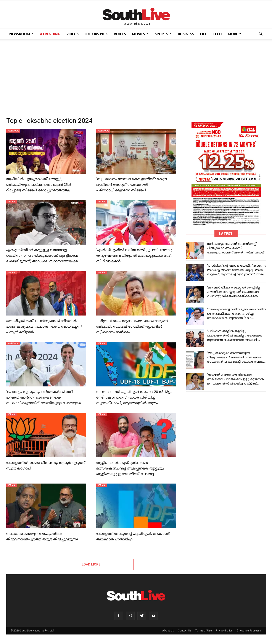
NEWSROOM (21, 34)
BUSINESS (186, 34)
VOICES (120, 34)
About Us (168, 631)
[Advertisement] (136, 77)
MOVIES (140, 34)
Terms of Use (204, 631)
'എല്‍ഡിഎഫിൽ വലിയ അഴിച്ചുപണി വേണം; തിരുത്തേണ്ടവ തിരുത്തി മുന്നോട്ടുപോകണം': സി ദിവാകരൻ (134, 256)
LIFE (203, 34)
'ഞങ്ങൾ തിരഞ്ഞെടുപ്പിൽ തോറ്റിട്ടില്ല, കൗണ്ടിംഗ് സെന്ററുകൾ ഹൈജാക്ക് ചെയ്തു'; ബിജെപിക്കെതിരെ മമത (234, 292)
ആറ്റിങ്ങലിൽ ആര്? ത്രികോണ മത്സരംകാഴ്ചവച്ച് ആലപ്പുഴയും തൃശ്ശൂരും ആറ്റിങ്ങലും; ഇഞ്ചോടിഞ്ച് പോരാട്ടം (130, 469)
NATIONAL (13, 131)
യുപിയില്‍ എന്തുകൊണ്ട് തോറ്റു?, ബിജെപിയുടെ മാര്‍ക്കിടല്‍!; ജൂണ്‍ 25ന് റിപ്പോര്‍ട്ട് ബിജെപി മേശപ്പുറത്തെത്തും (39, 185)
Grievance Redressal (249, 631)
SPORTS (163, 34)
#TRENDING (50, 34)
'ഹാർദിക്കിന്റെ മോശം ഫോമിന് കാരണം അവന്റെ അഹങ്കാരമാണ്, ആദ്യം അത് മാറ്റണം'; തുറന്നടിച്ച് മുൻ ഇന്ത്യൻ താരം (236, 270)
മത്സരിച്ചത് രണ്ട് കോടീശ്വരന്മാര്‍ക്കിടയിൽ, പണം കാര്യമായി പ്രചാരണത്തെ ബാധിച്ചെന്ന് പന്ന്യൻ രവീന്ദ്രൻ (44, 327)
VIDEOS (72, 34)
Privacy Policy (224, 631)
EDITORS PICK (96, 34)
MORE (235, 34)
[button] (261, 34)
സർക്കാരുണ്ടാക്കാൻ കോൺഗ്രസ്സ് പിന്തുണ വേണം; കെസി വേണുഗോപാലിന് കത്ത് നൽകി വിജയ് (236, 248)
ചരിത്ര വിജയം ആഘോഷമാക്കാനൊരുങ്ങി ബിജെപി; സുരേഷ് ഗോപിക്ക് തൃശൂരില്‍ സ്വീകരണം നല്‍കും (132, 327)
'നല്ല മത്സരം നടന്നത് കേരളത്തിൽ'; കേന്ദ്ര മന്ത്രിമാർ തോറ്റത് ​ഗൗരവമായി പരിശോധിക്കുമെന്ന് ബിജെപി (132, 185)
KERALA (12, 202)
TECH (217, 34)
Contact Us (185, 631)
